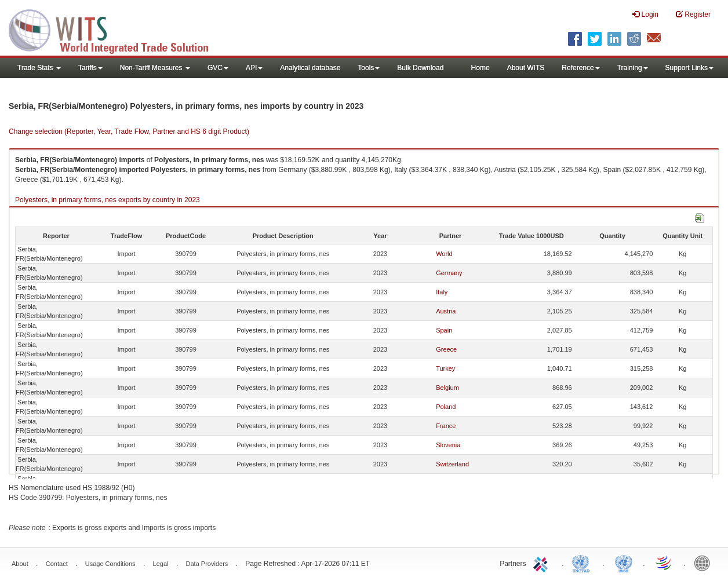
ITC (543, 563)
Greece (446, 349)
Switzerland (452, 464)
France (446, 426)
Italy (442, 292)
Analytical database (310, 68)
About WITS (526, 68)
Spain (444, 330)
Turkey (445, 368)
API (254, 68)
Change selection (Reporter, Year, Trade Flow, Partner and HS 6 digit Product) (129, 132)
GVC (218, 68)
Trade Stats (39, 68)
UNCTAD (583, 563)
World (444, 254)
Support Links (689, 68)
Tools (369, 68)
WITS (116, 29)
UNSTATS (624, 563)
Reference (580, 68)
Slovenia (448, 445)
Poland (446, 407)
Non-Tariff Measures (155, 68)
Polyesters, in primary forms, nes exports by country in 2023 (108, 200)
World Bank (705, 563)
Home (481, 68)
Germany (449, 273)
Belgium (447, 388)
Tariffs (90, 68)
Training (633, 68)
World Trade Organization (664, 563)
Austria (446, 311)
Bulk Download (420, 68)
